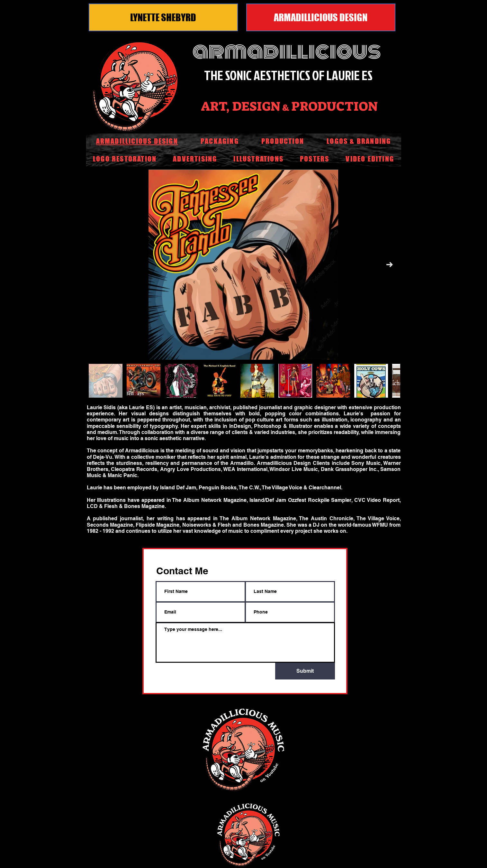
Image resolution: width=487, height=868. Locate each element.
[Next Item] (390, 265)
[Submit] (305, 671)
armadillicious (287, 51)
